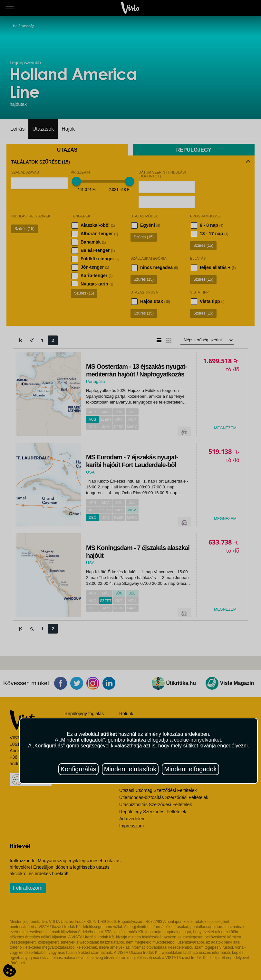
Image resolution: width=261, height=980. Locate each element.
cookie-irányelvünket (198, 740)
